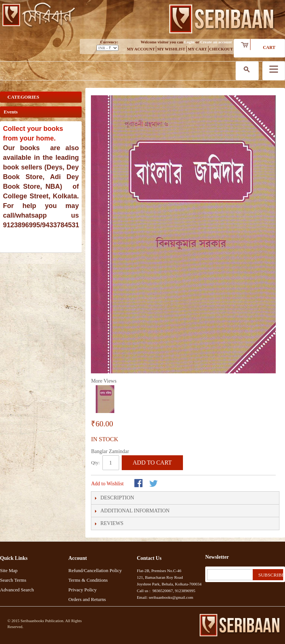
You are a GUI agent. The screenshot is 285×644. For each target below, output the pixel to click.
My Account (141, 49)
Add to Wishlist (107, 484)
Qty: (95, 463)
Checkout (221, 49)
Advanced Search (17, 590)
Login (189, 42)
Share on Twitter (154, 484)
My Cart (197, 49)
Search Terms (13, 580)
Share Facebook (139, 484)
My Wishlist (171, 49)
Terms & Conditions (88, 580)
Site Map (9, 570)
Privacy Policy (82, 590)
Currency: (109, 42)
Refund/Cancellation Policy (95, 570)
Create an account (216, 42)
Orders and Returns (87, 599)
